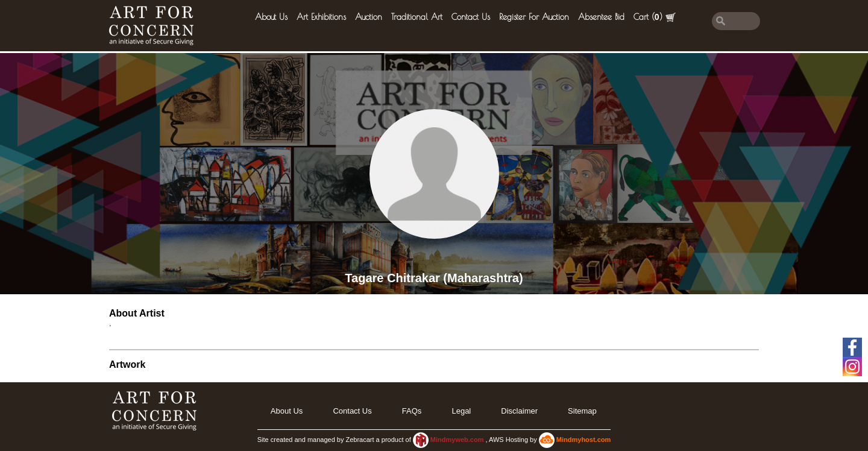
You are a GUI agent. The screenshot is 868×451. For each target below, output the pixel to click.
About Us (271, 17)
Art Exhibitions (321, 17)
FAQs (412, 411)
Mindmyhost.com (583, 440)
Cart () (655, 17)
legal (461, 411)
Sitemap (582, 411)
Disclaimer (519, 411)
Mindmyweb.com (458, 440)
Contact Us (471, 17)
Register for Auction (534, 17)
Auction (369, 17)
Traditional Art (417, 17)
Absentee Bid (601, 17)
